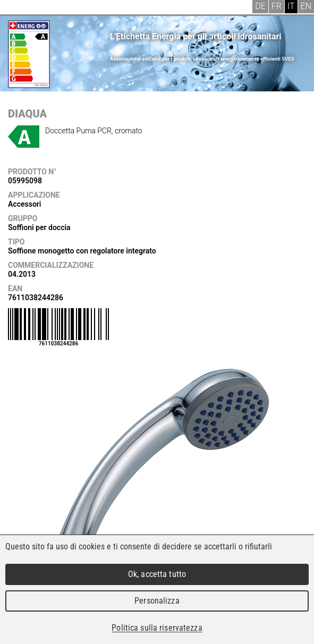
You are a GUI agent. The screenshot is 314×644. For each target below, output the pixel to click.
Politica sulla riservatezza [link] (157, 628)
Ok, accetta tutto (157, 574)
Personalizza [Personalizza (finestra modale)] (157, 601)
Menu (16, 8)
